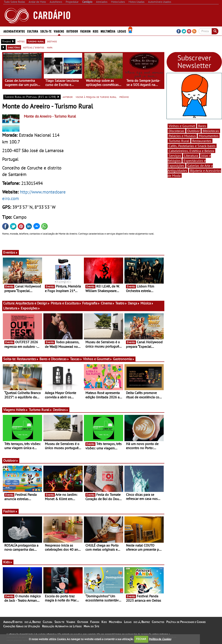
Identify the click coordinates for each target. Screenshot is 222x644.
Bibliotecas (211, 131)
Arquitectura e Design (33, 303)
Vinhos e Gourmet (98, 359)
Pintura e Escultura (66, 303)
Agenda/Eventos (14, 31)
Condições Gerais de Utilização (22, 626)
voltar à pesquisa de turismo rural (96, 97)
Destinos (61, 410)
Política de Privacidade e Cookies (186, 622)
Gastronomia (124, 359)
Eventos (11, 252)
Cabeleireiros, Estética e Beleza (191, 151)
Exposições (30, 308)
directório (14, 47)
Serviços (175, 156)
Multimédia (108, 31)
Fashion (85, 31)
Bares (202, 126)
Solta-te (46, 31)
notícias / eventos (33, 47)
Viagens (59, 31)
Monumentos (209, 136)
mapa (50, 47)
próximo (124, 97)
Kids (96, 31)
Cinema (108, 303)
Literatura (12, 308)
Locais (122, 31)
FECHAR (141, 639)
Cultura (33, 31)
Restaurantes (28, 359)
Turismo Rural (40, 410)
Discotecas (176, 131)
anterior (68, 97)
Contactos (158, 622)
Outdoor (72, 31)
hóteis (21, 41)
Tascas (76, 359)
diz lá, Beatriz (33, 622)
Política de (160, 639)
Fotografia (91, 303)
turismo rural (36, 41)
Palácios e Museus (182, 136)
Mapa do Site (91, 626)
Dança (134, 303)
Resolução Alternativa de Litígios (62, 626)
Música (147, 303)
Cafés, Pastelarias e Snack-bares (192, 146)
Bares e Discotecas (54, 359)
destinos (52, 41)
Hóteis (22, 410)
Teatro (121, 303)
